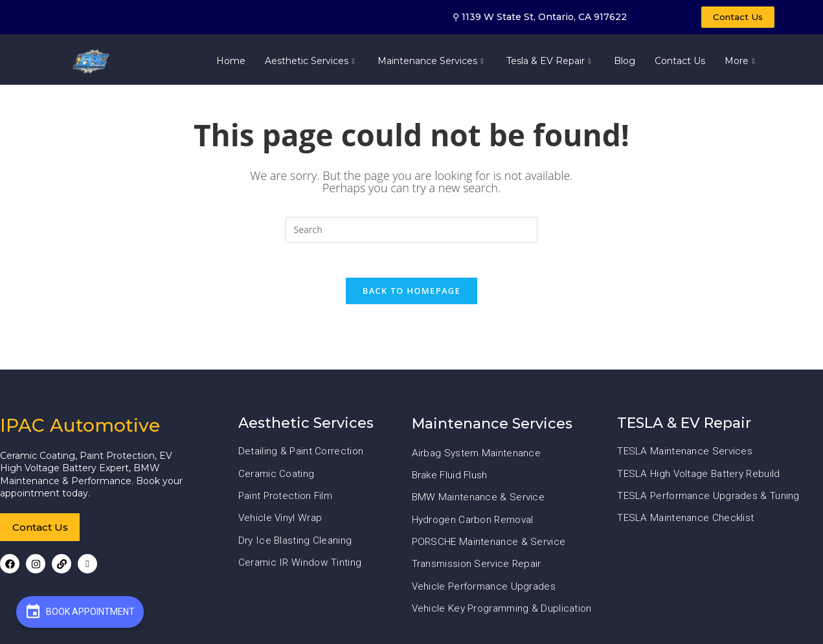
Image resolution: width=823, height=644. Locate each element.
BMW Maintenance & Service (480, 503)
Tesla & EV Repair (550, 63)
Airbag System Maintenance (478, 459)
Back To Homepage (411, 297)
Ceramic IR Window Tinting (301, 568)
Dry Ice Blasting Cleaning (297, 546)
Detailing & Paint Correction (302, 457)
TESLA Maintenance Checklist (687, 524)
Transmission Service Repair (479, 569)
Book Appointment (80, 611)
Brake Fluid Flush (451, 481)
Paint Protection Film (287, 501)
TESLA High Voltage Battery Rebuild (701, 479)
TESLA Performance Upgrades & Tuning (710, 501)
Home (231, 63)
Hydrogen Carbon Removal (476, 525)
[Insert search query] (411, 232)
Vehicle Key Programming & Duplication (505, 614)
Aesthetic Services (311, 63)
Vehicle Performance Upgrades (486, 591)
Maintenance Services (432, 63)
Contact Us (680, 63)
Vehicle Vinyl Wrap (281, 524)
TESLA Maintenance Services (686, 457)
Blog (625, 63)
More (741, 63)
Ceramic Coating (278, 479)
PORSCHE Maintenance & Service (491, 547)
